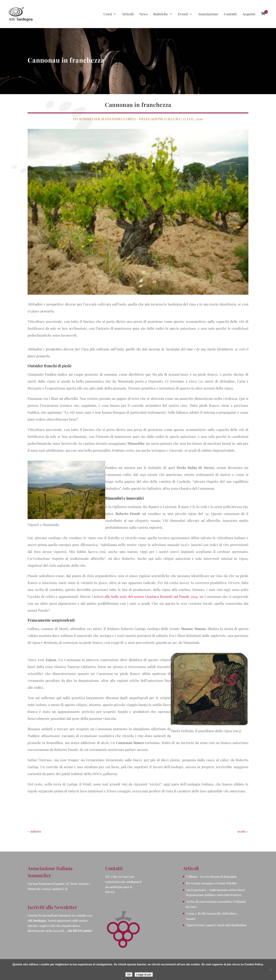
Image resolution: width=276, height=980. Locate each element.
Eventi (183, 14)
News (143, 14)
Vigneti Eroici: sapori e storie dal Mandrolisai (216, 925)
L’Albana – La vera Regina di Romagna (211, 876)
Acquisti (249, 14)
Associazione (208, 14)
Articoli (128, 14)
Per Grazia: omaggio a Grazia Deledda (211, 883)
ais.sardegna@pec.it (119, 887)
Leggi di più (144, 974)
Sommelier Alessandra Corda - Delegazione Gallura (130, 119)
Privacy (110, 892)
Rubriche (161, 14)
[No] (271, 970)
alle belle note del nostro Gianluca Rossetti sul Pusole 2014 (151, 596)
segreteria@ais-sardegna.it (123, 882)
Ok (129, 974)
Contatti (230, 14)
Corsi (108, 14)
